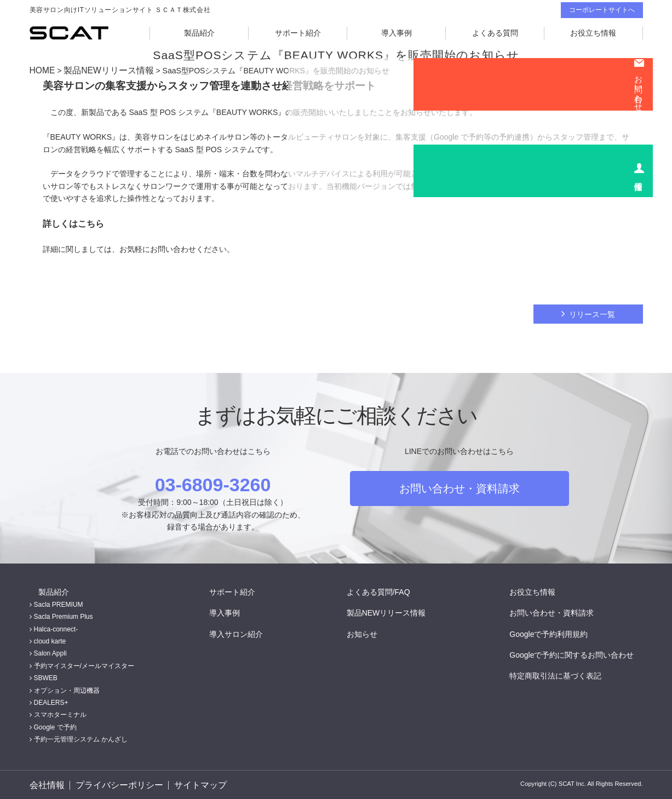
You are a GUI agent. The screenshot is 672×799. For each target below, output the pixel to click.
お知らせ (371, 632)
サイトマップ (196, 784)
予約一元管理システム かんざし (81, 738)
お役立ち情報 (593, 33)
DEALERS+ (51, 701)
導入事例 (397, 33)
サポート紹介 (298, 33)
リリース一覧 (592, 313)
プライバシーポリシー (117, 784)
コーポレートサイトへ (602, 10)
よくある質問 (495, 33)
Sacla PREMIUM (59, 603)
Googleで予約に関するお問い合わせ (580, 653)
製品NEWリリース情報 (100, 70)
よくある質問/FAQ (387, 590)
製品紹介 (199, 33)
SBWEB (46, 676)
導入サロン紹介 (245, 632)
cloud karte (50, 640)
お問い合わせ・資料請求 (460, 487)
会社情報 (45, 784)
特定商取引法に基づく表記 (564, 674)
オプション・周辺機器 (67, 689)
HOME (41, 70)
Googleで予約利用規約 (557, 632)
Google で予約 (55, 726)
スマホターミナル (60, 713)
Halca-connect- (56, 628)
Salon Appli (50, 652)
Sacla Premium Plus (64, 615)
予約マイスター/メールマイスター (84, 664)
